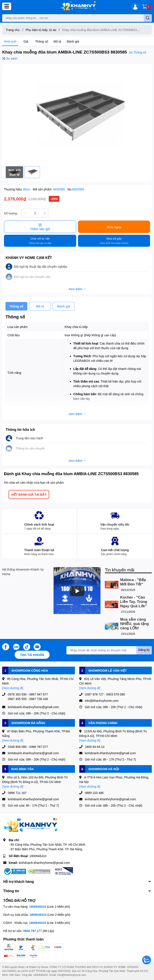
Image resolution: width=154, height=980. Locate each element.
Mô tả (57, 41)
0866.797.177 (33, 931)
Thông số (42, 41)
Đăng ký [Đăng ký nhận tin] (144, 650)
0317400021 (10, 971)
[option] (77, 115)
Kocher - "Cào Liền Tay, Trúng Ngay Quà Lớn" (134, 602)
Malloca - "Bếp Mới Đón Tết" (133, 582)
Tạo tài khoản (32, 655)
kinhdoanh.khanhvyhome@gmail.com (44, 863)
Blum (27, 189)
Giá (26, 41)
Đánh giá (73, 41)
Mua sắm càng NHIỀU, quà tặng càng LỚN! (134, 624)
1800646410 (38, 856)
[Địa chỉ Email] (109, 650)
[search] (148, 18)
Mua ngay (114, 227)
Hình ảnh (10, 41)
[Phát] (77, 591)
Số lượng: (11, 213)
